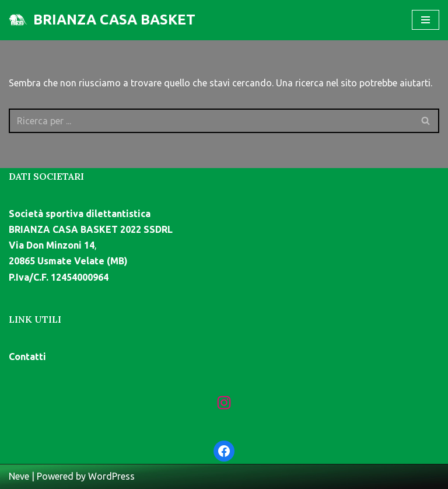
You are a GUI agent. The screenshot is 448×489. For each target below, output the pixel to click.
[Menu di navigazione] (426, 20)
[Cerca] (211, 121)
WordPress (111, 476)
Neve (19, 476)
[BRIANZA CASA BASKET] (102, 20)
